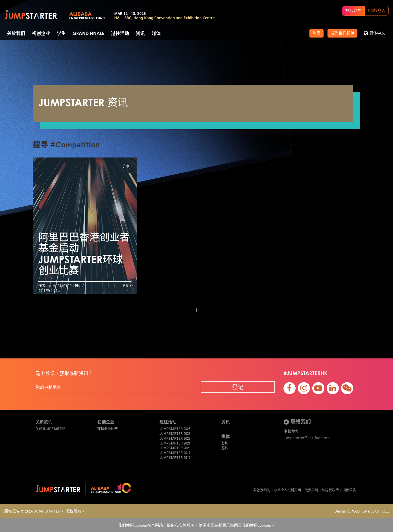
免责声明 (311, 490)
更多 (127, 285)
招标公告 (349, 490)
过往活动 (120, 34)
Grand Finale (88, 34)
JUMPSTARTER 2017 (175, 457)
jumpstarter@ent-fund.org (307, 437)
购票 (316, 33)
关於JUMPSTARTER (51, 429)
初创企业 (41, 34)
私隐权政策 (330, 490)
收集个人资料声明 (287, 490)
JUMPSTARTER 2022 (175, 438)
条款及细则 (262, 490)
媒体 (156, 34)
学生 (61, 34)
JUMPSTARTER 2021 (175, 443)
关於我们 (16, 34)
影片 (225, 443)
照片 (225, 448)
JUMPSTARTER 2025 (175, 429)
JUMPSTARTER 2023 (175, 433)
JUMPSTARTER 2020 (175, 448)
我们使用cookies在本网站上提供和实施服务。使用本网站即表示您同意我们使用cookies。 (197, 525)
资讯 (140, 34)
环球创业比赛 (108, 429)
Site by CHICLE (376, 511)
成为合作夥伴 (342, 33)
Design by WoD (347, 511)
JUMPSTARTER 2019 (175, 453)
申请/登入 (377, 11)
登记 (238, 387)
